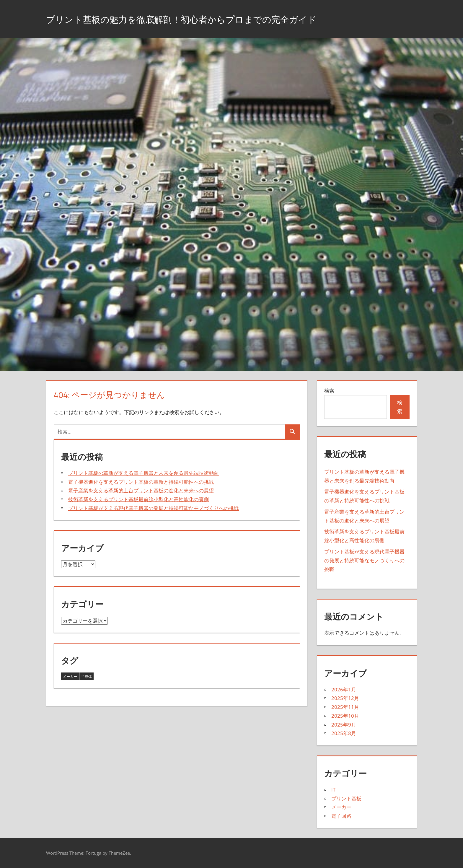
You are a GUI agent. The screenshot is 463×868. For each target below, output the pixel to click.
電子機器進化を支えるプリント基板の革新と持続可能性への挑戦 (141, 482)
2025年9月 (344, 725)
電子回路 (341, 816)
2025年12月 (345, 698)
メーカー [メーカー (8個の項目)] (70, 676)
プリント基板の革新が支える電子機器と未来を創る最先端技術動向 (144, 473)
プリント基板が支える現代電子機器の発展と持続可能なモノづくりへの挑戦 (154, 508)
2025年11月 (345, 707)
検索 (329, 391)
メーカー (341, 807)
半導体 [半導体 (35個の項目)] (87, 676)
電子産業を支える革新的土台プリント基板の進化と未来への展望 (141, 490)
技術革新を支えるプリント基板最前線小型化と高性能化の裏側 (138, 499)
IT (333, 790)
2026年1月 (344, 689)
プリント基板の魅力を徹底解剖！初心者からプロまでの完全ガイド (208, 19)
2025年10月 (345, 716)
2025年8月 (344, 733)
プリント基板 (346, 798)
